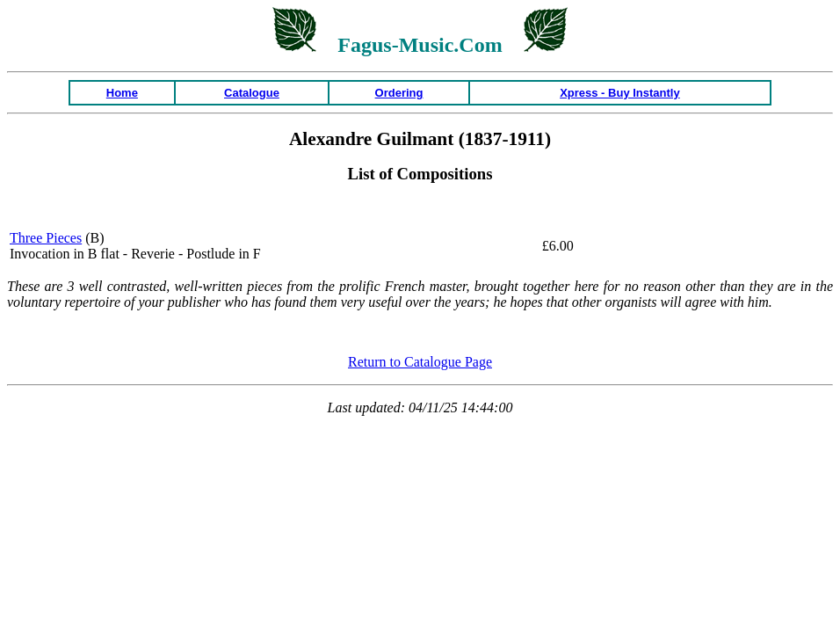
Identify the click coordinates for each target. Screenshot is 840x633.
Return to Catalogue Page (420, 362)
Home (122, 93)
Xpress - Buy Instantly (620, 93)
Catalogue (252, 93)
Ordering (399, 93)
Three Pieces (46, 238)
